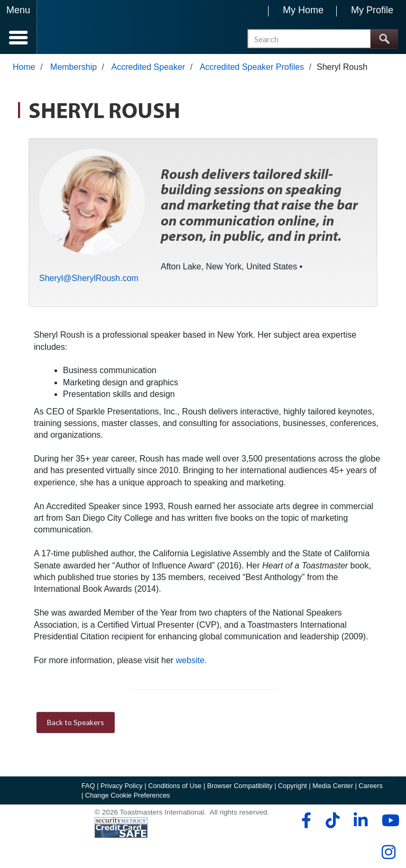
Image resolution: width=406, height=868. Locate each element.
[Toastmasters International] (68, 28)
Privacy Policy (122, 786)
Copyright (293, 786)
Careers (371, 786)
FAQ (88, 786)
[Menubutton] (19, 27)
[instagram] (388, 852)
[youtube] (388, 820)
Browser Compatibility (240, 786)
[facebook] (305, 820)
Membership (73, 67)
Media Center (333, 786)
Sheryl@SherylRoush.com (89, 278)
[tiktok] (332, 820)
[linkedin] (360, 820)
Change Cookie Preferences (128, 795)
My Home (303, 10)
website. (192, 660)
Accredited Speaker (149, 67)
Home (24, 67)
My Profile (372, 10)
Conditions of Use (175, 786)
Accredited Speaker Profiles (252, 67)
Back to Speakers (76, 722)
